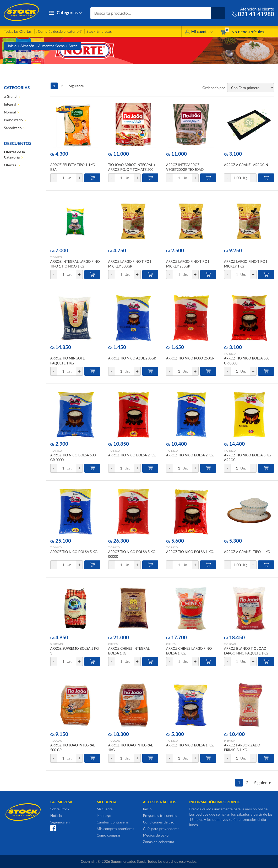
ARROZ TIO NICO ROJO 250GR (190, 358)
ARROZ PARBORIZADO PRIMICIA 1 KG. (242, 747)
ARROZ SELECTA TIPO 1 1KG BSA (73, 167)
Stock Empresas (99, 31)
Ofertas (10, 165)
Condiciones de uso (159, 822)
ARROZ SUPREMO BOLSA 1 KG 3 (75, 651)
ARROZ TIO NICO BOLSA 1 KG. (190, 552)
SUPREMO (57, 644)
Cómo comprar (109, 835)
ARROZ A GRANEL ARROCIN (246, 165)
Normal (10, 112)
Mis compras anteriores (115, 829)
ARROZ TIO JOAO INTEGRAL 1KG (130, 747)
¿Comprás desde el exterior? (59, 31)
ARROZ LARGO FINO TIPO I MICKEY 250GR (188, 264)
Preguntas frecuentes (160, 815)
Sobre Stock (60, 809)
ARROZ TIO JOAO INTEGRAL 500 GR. (73, 747)
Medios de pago (156, 835)
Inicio (12, 46)
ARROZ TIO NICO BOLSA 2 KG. (132, 455)
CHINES (113, 644)
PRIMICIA (230, 741)
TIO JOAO (230, 644)
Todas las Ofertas (18, 31)
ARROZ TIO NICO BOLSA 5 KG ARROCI (247, 457)
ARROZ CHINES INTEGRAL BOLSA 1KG (129, 651)
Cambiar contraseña (113, 822)
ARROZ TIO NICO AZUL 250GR (132, 358)
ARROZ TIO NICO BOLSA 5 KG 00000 (132, 554)
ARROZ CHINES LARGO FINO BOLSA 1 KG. (189, 651)
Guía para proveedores (161, 829)
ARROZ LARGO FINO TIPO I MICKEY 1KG (246, 264)
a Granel (11, 96)
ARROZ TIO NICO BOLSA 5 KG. (74, 552)
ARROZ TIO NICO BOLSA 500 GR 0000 (247, 361)
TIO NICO (56, 257)
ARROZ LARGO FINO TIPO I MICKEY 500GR (130, 264)
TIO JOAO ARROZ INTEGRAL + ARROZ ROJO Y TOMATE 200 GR (132, 170)
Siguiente (76, 86)
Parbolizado (13, 120)
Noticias (57, 815)
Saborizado (13, 128)
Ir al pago (104, 815)
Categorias (65, 13)
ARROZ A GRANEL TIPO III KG (247, 552)
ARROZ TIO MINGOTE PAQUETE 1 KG (67, 361)
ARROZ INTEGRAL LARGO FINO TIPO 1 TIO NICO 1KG (75, 264)
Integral (10, 104)
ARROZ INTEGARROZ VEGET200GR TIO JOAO (185, 167)
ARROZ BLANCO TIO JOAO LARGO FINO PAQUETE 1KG (246, 651)
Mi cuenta (199, 32)
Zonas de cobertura (158, 842)
